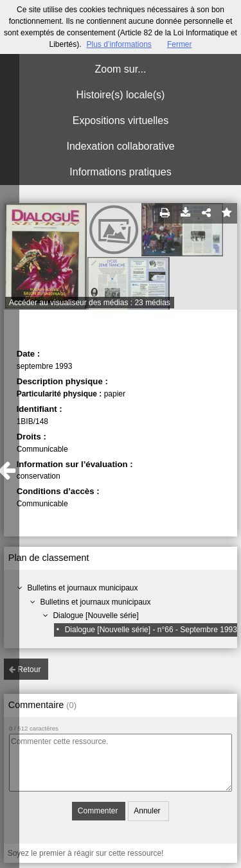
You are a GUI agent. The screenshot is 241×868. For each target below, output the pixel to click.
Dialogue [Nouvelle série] (95, 616)
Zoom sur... (120, 69)
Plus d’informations (119, 44)
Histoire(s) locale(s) (121, 95)
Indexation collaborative (120, 146)
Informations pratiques (120, 172)
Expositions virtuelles (121, 120)
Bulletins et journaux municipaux (82, 588)
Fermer (180, 44)
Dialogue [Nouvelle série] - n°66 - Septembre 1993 (151, 630)
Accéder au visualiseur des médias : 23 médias (90, 303)
